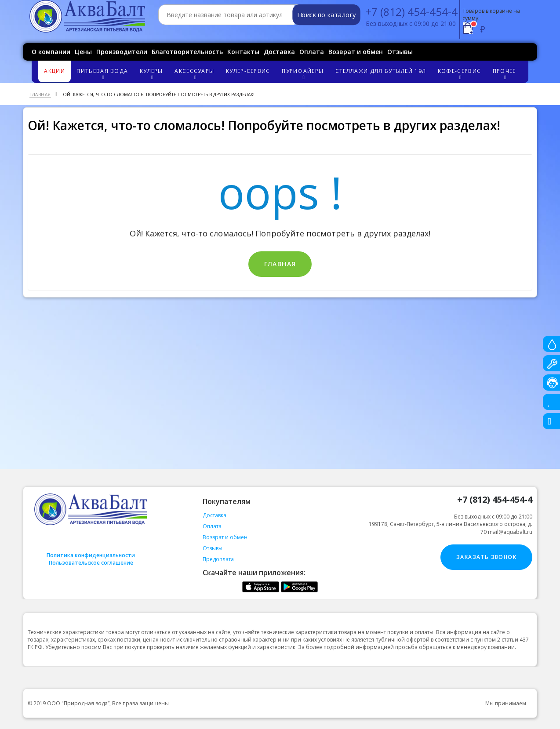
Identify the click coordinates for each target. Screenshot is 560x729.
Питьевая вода (104, 74)
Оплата (312, 52)
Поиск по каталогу (326, 15)
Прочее (505, 74)
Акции (55, 71)
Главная (280, 264)
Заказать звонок (486, 557)
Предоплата (218, 559)
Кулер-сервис (248, 71)
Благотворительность (187, 52)
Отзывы (400, 52)
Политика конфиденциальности (91, 555)
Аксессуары (196, 74)
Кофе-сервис (461, 74)
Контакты (243, 52)
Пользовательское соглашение (91, 563)
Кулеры (153, 74)
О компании (51, 52)
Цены (83, 52)
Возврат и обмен (356, 52)
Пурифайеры (304, 74)
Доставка (279, 52)
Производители (122, 52)
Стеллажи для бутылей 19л (381, 71)
